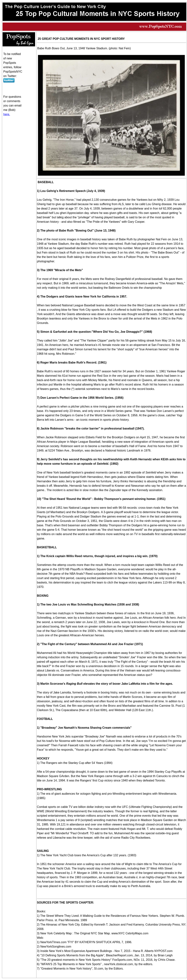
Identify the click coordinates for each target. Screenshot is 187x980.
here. (7, 114)
